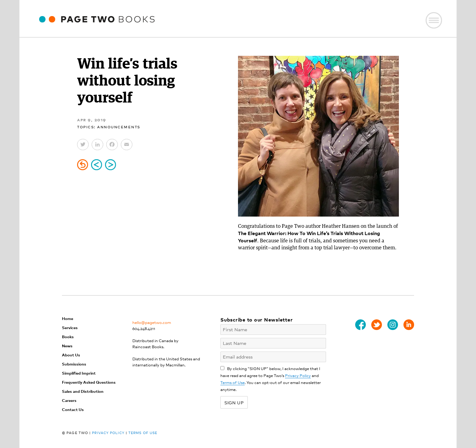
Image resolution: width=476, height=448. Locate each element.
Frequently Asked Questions (89, 382)
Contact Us (73, 409)
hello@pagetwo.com (152, 322)
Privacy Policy (298, 375)
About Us (71, 355)
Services (70, 327)
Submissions (74, 364)
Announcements (119, 126)
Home (68, 318)
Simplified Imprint (79, 373)
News (67, 346)
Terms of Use (233, 382)
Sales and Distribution (83, 391)
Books (68, 337)
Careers (69, 400)
